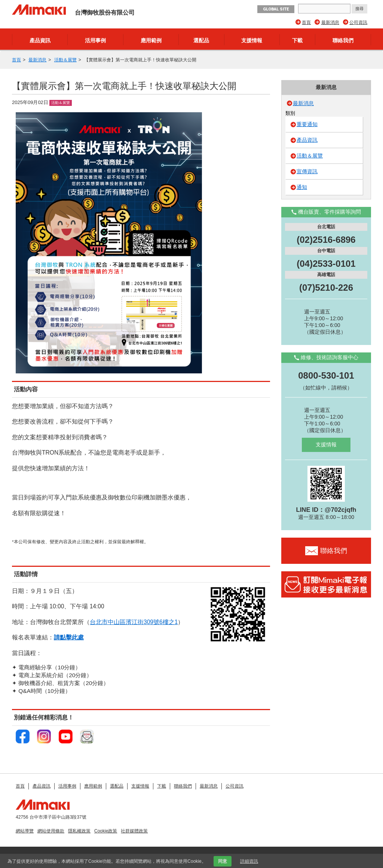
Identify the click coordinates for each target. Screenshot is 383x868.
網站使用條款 (51, 831)
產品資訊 (40, 40)
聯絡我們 (343, 40)
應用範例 (151, 40)
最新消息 (330, 22)
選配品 (201, 40)
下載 (297, 40)
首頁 (306, 22)
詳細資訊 (249, 861)
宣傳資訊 (307, 171)
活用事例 (95, 40)
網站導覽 (25, 831)
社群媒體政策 (134, 831)
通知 (302, 187)
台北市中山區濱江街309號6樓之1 (134, 622)
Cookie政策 (106, 831)
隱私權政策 (79, 831)
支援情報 (252, 40)
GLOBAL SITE (276, 9)
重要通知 (307, 124)
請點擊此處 (69, 637)
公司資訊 (358, 22)
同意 (223, 861)
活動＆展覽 (65, 60)
